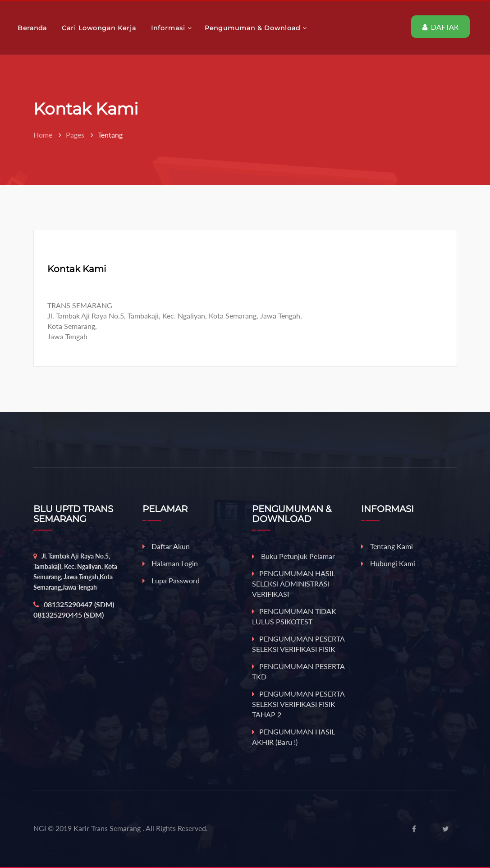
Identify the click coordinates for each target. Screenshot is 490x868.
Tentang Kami (387, 546)
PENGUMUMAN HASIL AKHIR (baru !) (293, 737)
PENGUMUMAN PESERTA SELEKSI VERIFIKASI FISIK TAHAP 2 (298, 704)
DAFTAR (440, 27)
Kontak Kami (77, 269)
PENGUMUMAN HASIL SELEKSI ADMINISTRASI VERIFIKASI (293, 584)
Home (43, 135)
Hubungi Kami (388, 563)
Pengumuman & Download (256, 28)
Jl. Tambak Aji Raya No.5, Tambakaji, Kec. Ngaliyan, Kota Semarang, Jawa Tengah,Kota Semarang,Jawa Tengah (75, 572)
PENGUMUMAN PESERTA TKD (298, 671)
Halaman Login (170, 563)
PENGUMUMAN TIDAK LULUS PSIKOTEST (294, 616)
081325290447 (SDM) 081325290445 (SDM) (74, 609)
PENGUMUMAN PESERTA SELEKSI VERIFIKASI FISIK (298, 644)
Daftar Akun (166, 546)
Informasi (172, 28)
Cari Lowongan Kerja (100, 28)
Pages (75, 135)
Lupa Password (171, 580)
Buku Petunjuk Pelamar (293, 556)
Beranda (33, 28)
